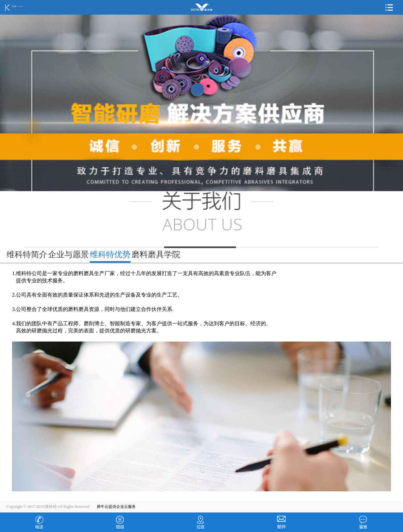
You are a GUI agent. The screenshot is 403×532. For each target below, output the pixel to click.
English (20, 6)
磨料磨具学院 (156, 254)
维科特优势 (110, 254)
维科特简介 (27, 254)
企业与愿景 (69, 254)
